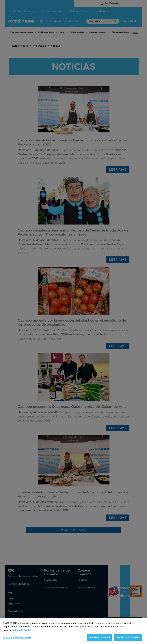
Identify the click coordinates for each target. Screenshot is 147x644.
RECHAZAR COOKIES (128, 637)
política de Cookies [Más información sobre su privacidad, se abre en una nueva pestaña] (22, 630)
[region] (73, 631)
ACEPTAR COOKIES (99, 637)
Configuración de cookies (17, 637)
